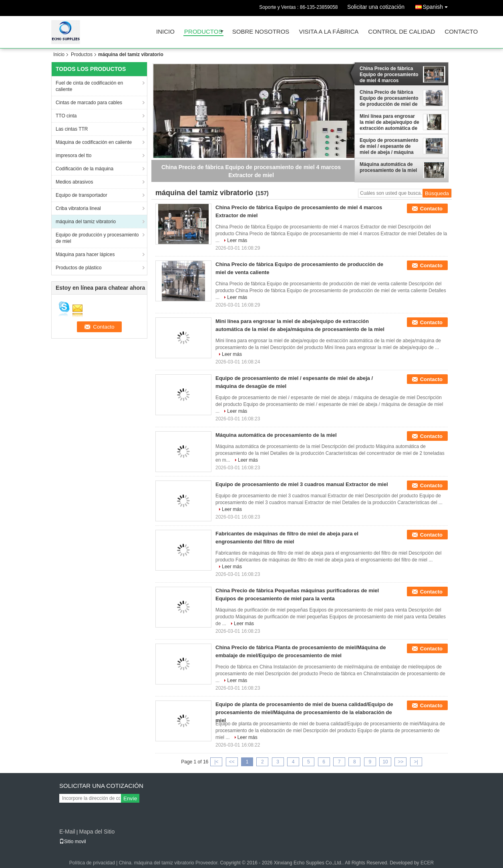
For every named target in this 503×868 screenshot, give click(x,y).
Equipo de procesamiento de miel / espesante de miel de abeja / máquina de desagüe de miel (389, 146)
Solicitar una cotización (376, 7)
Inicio (165, 32)
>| (416, 762)
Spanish (437, 5)
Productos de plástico (79, 268)
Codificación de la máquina (85, 169)
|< (216, 762)
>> (400, 762)
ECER (427, 863)
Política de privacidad (92, 863)
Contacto (461, 32)
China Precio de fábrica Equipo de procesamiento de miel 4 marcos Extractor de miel (389, 75)
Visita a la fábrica (329, 32)
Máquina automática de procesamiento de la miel (388, 167)
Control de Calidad (401, 32)
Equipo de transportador (81, 195)
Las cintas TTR (72, 129)
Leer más (237, 240)
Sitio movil (73, 842)
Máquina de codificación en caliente (94, 142)
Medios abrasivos (74, 182)
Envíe (130, 798)
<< (232, 762)
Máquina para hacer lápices (85, 254)
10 (385, 762)
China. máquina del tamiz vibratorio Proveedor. (170, 863)
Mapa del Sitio (97, 832)
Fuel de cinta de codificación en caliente (89, 86)
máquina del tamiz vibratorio (86, 222)
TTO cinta (66, 116)
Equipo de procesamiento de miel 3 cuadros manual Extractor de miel (302, 484)
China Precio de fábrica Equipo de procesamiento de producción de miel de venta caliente (389, 98)
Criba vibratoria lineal (78, 208)
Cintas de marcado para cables (89, 103)
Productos (203, 32)
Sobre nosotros (261, 32)
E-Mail (67, 832)
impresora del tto (73, 155)
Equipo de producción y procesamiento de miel (97, 238)
